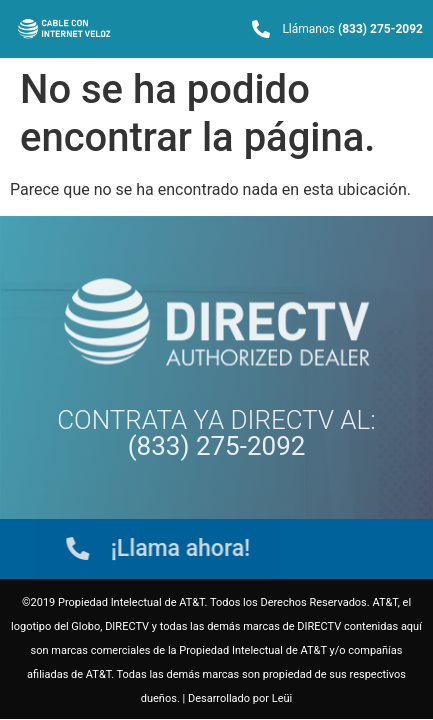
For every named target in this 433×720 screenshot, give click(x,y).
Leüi (282, 698)
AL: (252, 433)
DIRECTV (282, 420)
